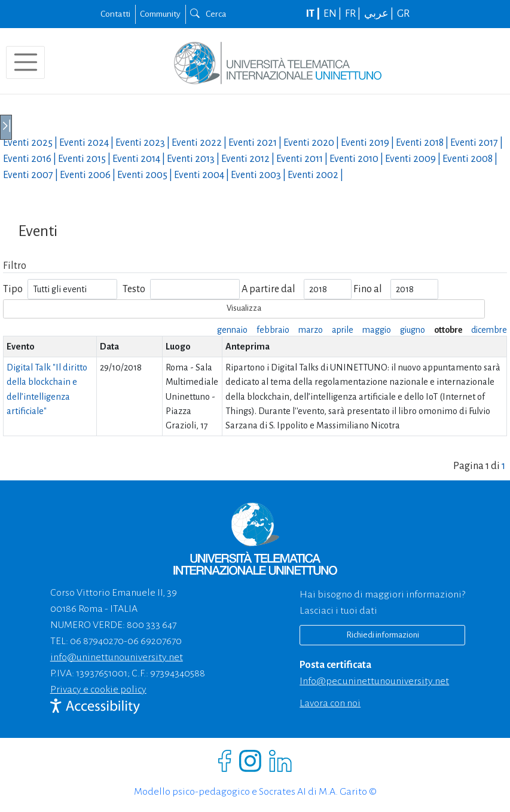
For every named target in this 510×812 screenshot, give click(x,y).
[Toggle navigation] (25, 62)
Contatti (115, 14)
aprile (343, 330)
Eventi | (31, 143)
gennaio (232, 330)
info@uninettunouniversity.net (117, 657)
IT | (314, 14)
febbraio (273, 330)
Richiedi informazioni (383, 635)
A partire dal (268, 289)
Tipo (13, 289)
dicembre (489, 330)
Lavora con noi (330, 703)
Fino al (368, 289)
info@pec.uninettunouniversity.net (374, 681)
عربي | (380, 14)
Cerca (208, 14)
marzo (311, 330)
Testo (134, 289)
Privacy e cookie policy (98, 690)
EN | (333, 14)
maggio (377, 330)
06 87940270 (97, 641)
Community (160, 14)
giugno (413, 330)
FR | (354, 14)
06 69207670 (155, 641)
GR (403, 14)
